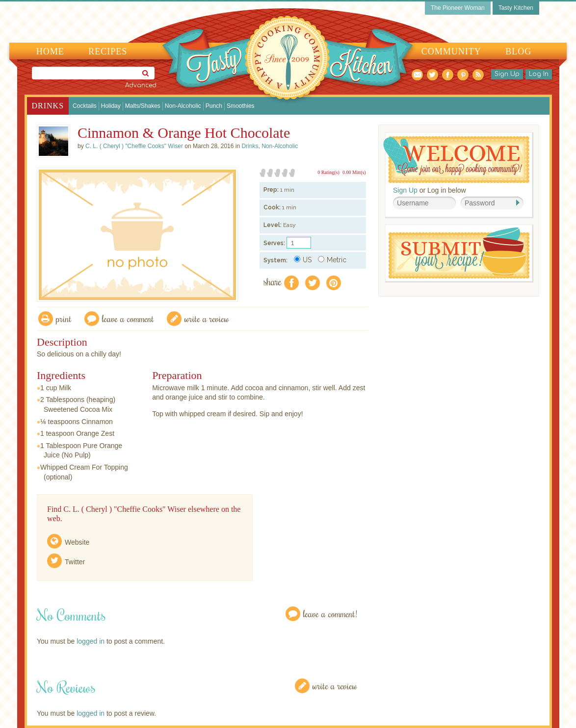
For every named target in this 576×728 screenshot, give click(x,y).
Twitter (75, 562)
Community (451, 51)
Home (50, 51)
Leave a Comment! (330, 614)
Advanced (141, 85)
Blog (518, 51)
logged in (91, 641)
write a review (207, 318)
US (303, 260)
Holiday (111, 106)
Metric (332, 260)
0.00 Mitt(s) (354, 172)
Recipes (108, 51)
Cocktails (85, 106)
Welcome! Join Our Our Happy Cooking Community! (456, 160)
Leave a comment (128, 318)
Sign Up (507, 74)
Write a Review (335, 686)
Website (77, 542)
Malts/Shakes (143, 106)
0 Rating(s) (328, 172)
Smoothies (241, 106)
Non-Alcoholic (183, 106)
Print (64, 318)
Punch (214, 106)
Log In (539, 74)
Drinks (48, 106)
